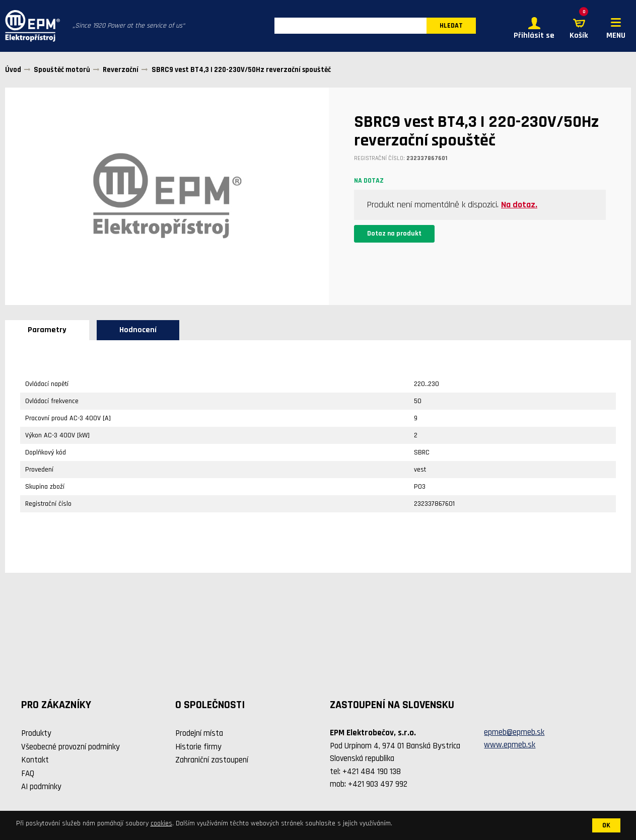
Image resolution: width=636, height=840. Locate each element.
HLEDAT (451, 26)
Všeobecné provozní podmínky (70, 747)
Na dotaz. (519, 205)
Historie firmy (198, 747)
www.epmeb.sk (510, 745)
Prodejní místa (199, 733)
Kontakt (35, 760)
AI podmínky (41, 787)
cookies (161, 823)
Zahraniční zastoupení (212, 760)
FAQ (28, 774)
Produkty (36, 733)
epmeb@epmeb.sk (514, 732)
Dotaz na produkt (394, 234)
